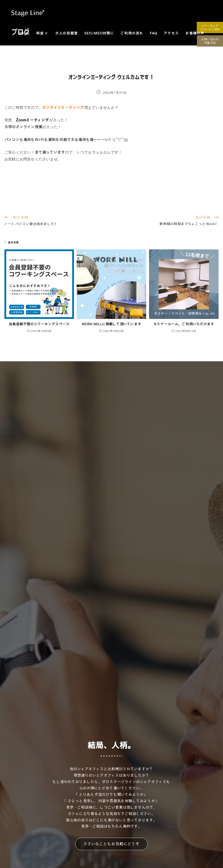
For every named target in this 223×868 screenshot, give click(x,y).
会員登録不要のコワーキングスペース (39, 324)
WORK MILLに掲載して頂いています (111, 324)
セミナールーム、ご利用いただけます (184, 324)
